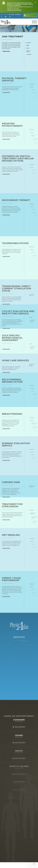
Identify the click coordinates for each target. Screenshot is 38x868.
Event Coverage (15, 14)
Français (4, 14)
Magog (30, 48)
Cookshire (30, 43)
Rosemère (33, 54)
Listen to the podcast (14, 10)
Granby (30, 45)
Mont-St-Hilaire (32, 51)
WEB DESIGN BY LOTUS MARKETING (19, 861)
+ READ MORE (6, 52)
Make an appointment (30, 15)
